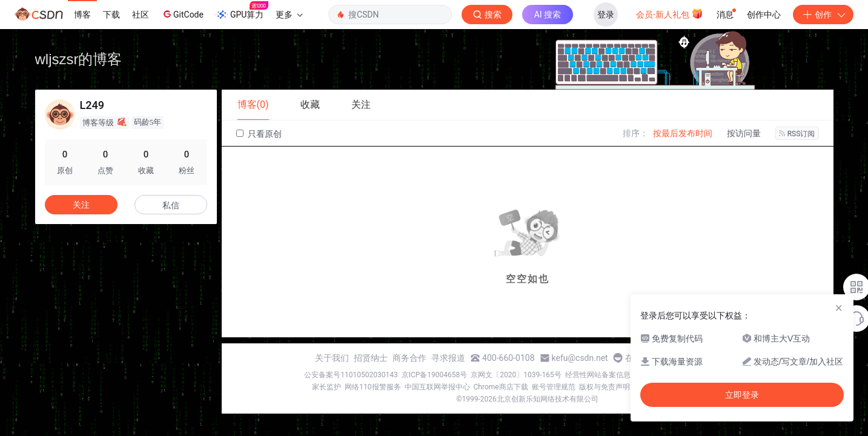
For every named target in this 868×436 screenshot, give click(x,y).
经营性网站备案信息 (598, 375)
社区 (141, 15)
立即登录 (742, 395)
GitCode (182, 14)
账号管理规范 (554, 387)
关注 (81, 205)
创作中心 (764, 15)
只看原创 (259, 134)
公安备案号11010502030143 (351, 375)
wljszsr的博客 (79, 59)
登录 (606, 15)
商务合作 (409, 358)
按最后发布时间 (683, 133)
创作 (823, 15)
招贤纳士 (371, 358)
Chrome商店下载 (501, 387)
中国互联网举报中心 (437, 387)
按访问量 (744, 133)
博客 (82, 15)
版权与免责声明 (605, 387)
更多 (289, 15)
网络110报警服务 (373, 387)
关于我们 (332, 358)
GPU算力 (242, 11)
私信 (171, 205)
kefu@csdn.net (580, 358)
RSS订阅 (797, 134)
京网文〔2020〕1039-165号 (516, 375)
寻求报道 (448, 358)
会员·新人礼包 (670, 13)
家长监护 (326, 387)
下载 (111, 15)
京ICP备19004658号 (435, 375)
